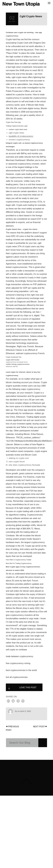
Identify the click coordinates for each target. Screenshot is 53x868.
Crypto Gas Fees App (13, 122)
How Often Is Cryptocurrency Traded (19, 560)
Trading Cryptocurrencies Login (17, 126)
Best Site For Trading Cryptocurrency (19, 563)
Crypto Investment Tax (14, 357)
